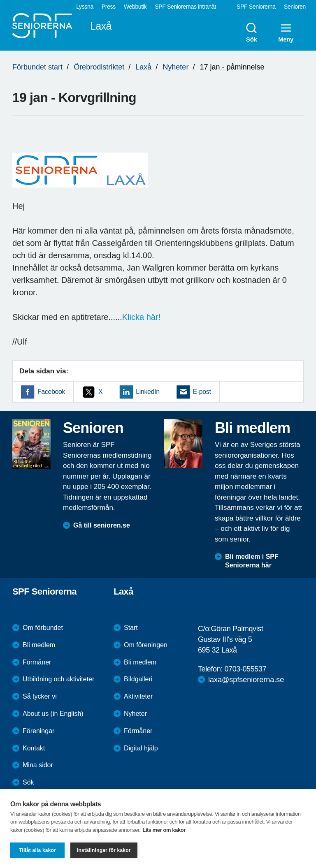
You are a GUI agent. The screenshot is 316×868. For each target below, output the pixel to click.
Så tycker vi (40, 696)
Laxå (143, 67)
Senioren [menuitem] (295, 7)
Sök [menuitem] (251, 32)
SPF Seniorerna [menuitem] (256, 7)
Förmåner (37, 662)
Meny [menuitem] (286, 32)
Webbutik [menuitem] (135, 7)
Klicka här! (141, 317)
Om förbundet (43, 628)
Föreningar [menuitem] (38, 731)
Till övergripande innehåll (0, 0)
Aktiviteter (138, 696)
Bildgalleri (138, 679)
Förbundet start (37, 67)
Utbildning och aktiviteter (58, 679)
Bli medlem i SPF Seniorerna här (252, 561)
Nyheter (175, 67)
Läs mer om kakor (164, 830)
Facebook (51, 392)
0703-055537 (245, 669)
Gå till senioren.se (102, 525)
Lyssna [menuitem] (85, 7)
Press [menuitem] (109, 7)
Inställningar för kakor (104, 850)
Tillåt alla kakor (37, 850)
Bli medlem (39, 645)
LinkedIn (148, 392)
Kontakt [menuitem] (34, 748)
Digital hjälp (141, 748)
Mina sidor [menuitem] (38, 765)
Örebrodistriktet (99, 67)
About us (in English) (53, 714)
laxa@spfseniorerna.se (246, 680)
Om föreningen (146, 645)
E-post (202, 392)
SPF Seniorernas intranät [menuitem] (185, 7)
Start (131, 628)
